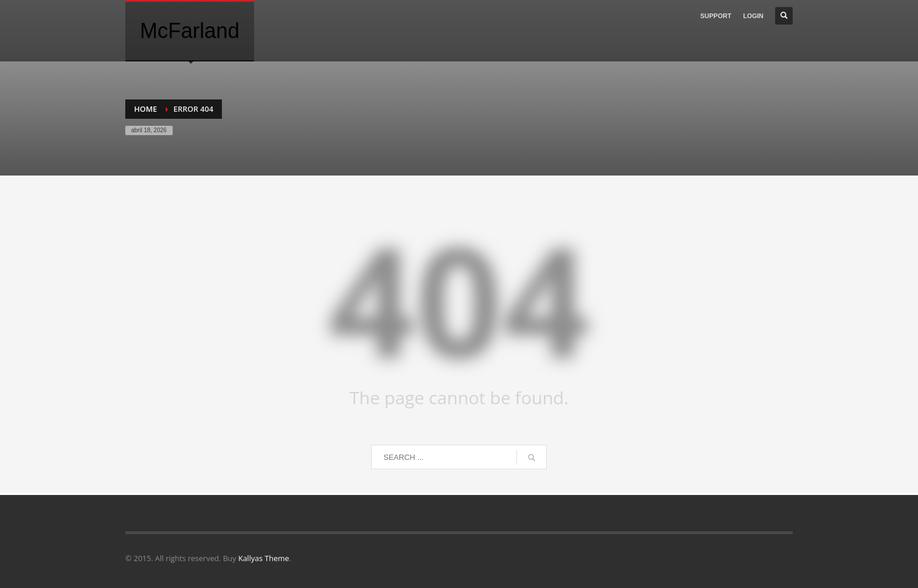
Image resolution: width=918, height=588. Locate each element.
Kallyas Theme (264, 558)
